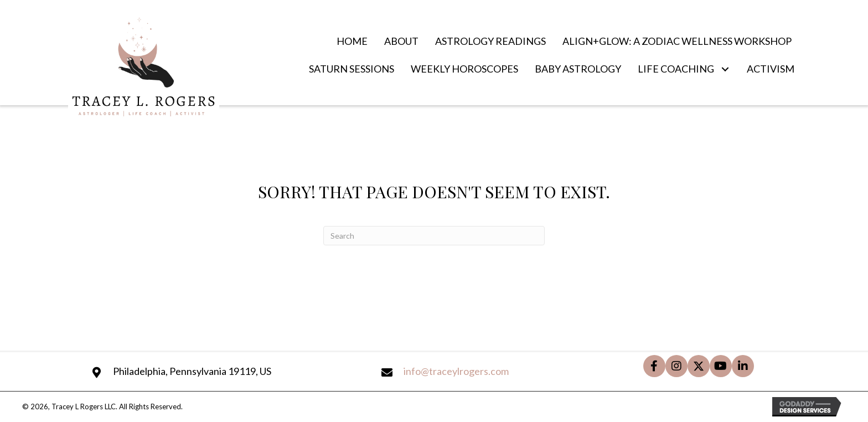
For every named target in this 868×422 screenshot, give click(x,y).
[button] (725, 69)
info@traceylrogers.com (456, 371)
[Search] (434, 236)
